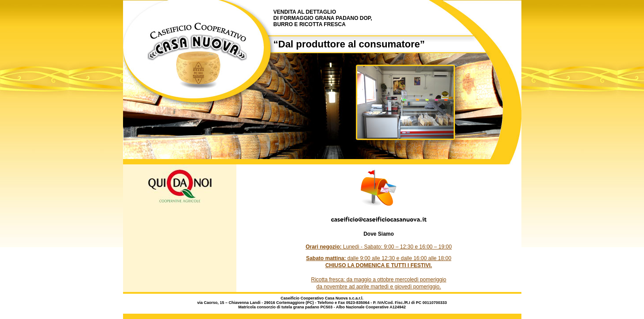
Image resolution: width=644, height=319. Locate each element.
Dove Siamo (379, 234)
